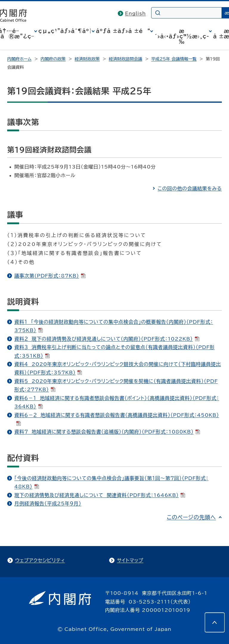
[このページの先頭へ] (215, 623)
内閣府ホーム (19, 59)
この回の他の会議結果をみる (190, 188)
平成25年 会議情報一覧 (174, 59)
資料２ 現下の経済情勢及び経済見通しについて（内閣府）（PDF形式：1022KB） (107, 339)
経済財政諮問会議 (126, 59)
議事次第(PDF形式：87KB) (50, 276)
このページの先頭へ (191, 517)
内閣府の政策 (53, 59)
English (135, 13)
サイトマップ (130, 560)
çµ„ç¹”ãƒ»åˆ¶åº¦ (65, 31)
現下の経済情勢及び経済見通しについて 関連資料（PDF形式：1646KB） (100, 495)
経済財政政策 (87, 59)
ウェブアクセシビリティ (40, 560)
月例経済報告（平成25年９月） (48, 503)
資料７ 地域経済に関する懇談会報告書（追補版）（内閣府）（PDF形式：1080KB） (107, 432)
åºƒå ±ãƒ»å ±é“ (123, 31)
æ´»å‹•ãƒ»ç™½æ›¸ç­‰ (182, 36)
